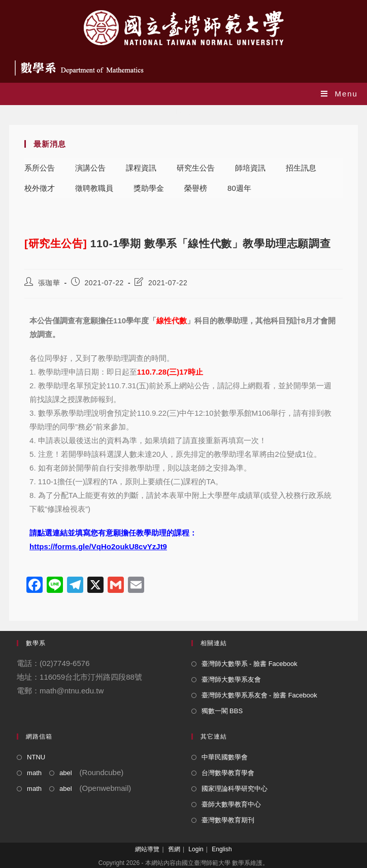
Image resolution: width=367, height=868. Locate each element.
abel (66, 773)
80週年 (239, 188)
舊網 (174, 849)
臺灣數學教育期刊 (228, 820)
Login (196, 849)
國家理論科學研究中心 (235, 789)
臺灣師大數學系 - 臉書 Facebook (249, 664)
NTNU (36, 757)
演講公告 (90, 168)
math (34, 773)
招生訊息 (301, 168)
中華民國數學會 (225, 757)
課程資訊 (141, 168)
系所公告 (40, 168)
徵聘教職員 (94, 188)
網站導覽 (147, 849)
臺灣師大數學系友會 (231, 679)
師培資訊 (250, 168)
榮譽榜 (196, 188)
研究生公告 (196, 168)
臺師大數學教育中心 (231, 804)
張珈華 (49, 283)
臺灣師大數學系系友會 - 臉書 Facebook (259, 695)
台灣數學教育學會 (228, 773)
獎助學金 (149, 188)
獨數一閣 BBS (222, 711)
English (222, 849)
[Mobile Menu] (339, 94)
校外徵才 (40, 188)
